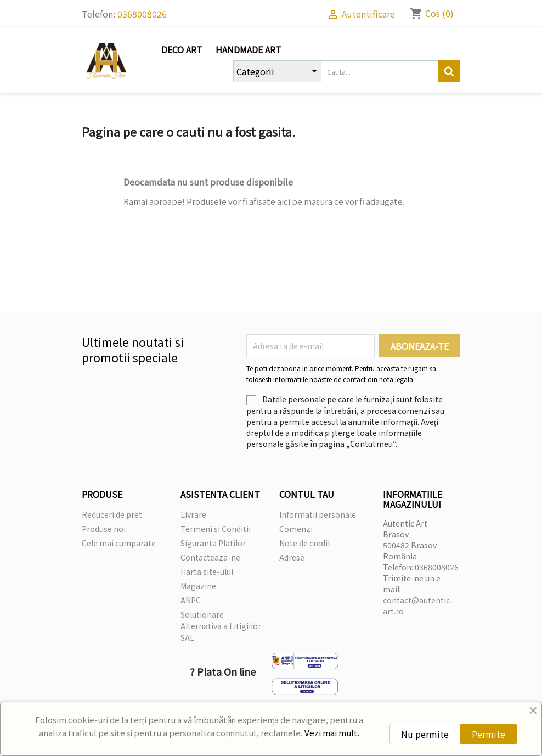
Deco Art (182, 49)
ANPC (191, 600)
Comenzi (296, 529)
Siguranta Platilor (213, 543)
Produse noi (104, 529)
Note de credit (305, 543)
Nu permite (425, 734)
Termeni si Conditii (216, 529)
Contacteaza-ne (210, 557)
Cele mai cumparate (119, 543)
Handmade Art (249, 49)
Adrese (292, 557)
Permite (489, 734)
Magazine (198, 586)
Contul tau (307, 494)
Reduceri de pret (112, 514)
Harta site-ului (207, 572)
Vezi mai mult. (332, 733)
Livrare (193, 514)
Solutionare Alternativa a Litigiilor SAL (221, 626)
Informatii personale (318, 514)
